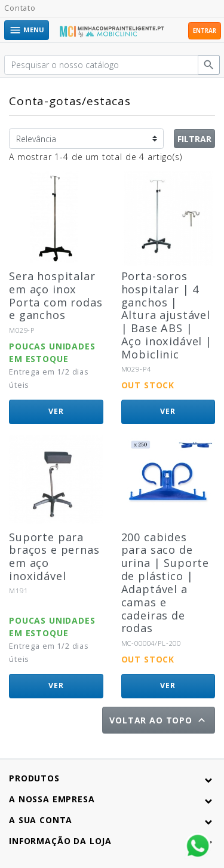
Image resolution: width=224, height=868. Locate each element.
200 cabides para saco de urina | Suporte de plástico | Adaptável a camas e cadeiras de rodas (165, 583)
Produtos (34, 778)
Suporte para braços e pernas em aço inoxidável (54, 557)
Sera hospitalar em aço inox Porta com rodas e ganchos (56, 296)
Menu (27, 30)
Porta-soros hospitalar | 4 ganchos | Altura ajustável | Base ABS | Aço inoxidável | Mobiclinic (167, 315)
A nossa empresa (52, 799)
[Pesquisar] (101, 65)
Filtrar (194, 139)
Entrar (205, 31)
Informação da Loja (60, 841)
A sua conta (41, 820)
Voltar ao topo (159, 720)
